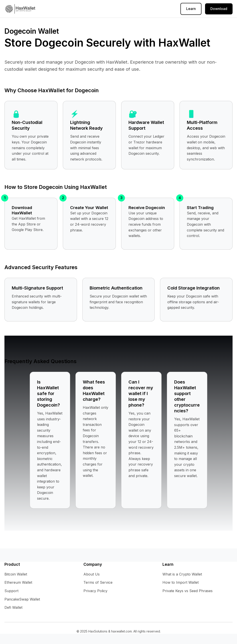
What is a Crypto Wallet (182, 574)
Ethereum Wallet (18, 582)
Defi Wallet (13, 607)
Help (68, 9)
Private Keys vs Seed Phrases (188, 591)
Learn (191, 9)
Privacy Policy (90, 9)
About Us (151, 9)
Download (219, 9)
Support (11, 591)
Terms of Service (123, 9)
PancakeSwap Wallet (22, 599)
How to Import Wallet (181, 582)
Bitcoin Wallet (16, 574)
